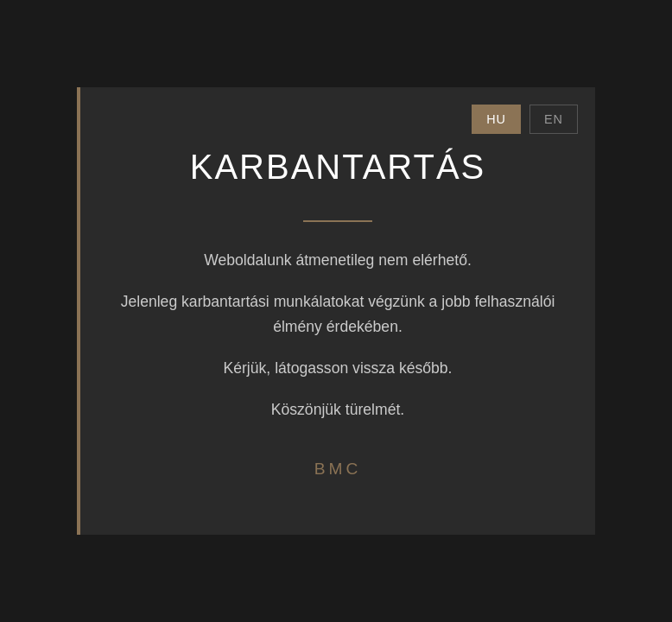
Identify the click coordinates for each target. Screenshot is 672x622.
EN (554, 119)
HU (496, 119)
